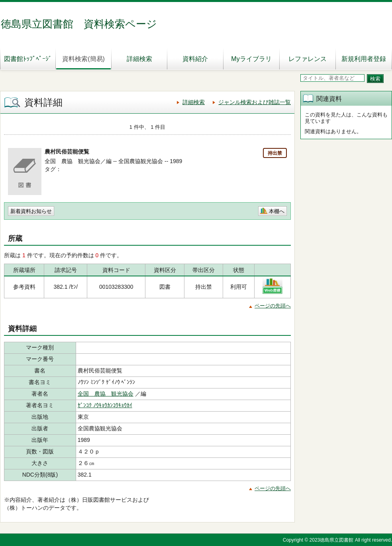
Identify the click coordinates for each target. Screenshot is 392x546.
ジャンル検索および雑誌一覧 (255, 102)
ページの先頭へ (273, 306)
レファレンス (308, 59)
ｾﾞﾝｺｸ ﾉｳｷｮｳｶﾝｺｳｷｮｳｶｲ (105, 405)
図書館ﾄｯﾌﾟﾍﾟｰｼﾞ (28, 59)
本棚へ (277, 211)
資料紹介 (195, 59)
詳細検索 (139, 59)
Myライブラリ (251, 59)
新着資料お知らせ (31, 211)
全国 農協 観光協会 (106, 394)
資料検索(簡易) (83, 59)
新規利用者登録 (364, 59)
